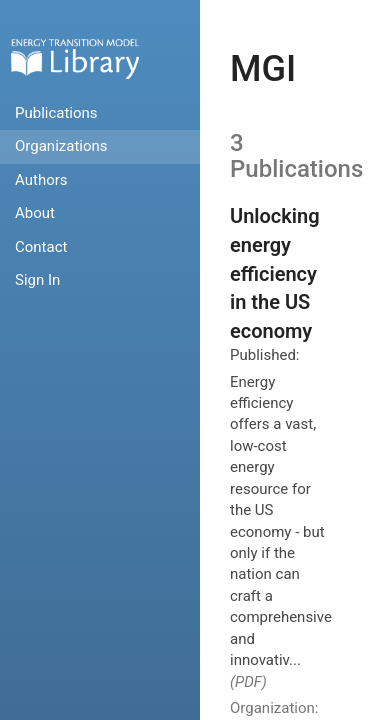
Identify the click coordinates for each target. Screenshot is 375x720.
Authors (41, 180)
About (35, 213)
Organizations (61, 146)
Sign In (37, 280)
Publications (56, 113)
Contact (41, 247)
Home (75, 58)
